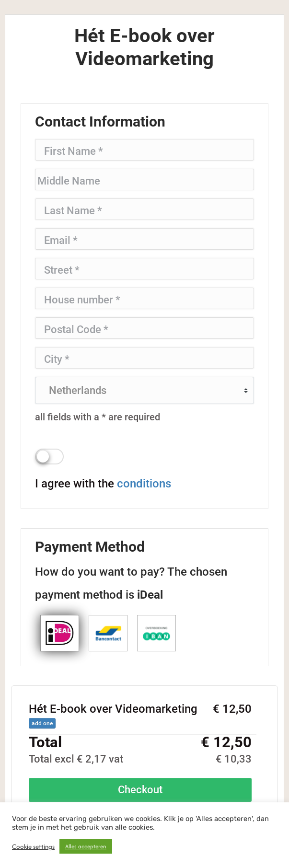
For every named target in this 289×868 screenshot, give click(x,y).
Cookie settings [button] (33, 846)
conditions (144, 484)
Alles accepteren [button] (86, 846)
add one (42, 723)
